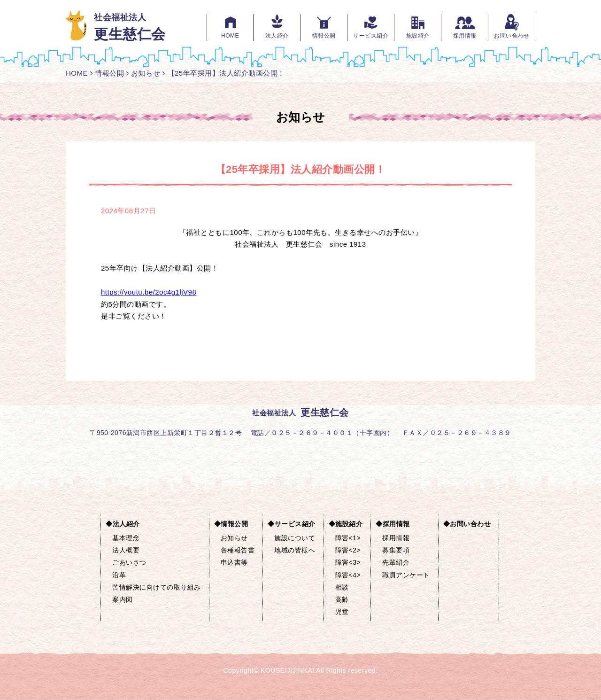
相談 (342, 587)
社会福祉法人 (130, 27)
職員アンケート (406, 575)
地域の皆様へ (295, 550)
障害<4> (348, 575)
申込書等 (234, 562)
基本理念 (126, 538)
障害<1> (348, 538)
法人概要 (126, 550)
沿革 (119, 575)
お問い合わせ (512, 36)
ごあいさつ (129, 562)
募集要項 (396, 550)
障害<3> (348, 562)
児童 (342, 612)
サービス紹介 (371, 36)
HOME (230, 36)
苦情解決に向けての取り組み (157, 587)
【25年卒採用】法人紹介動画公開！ (226, 73)
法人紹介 (277, 36)
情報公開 (324, 36)
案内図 (123, 599)
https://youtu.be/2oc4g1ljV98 (149, 292)
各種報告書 (238, 550)
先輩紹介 (396, 562)
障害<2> (348, 550)
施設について (295, 538)
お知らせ (146, 73)
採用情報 (465, 36)
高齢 (342, 599)
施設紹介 (418, 36)
